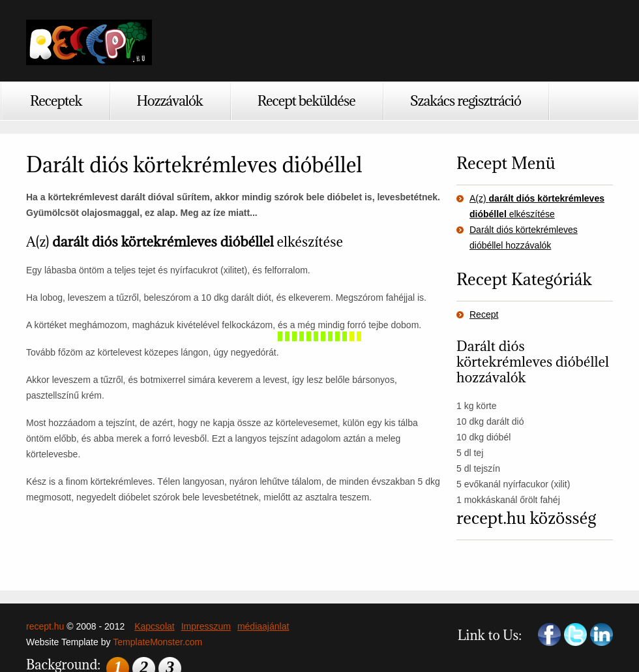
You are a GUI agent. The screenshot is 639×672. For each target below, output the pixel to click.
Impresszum (206, 626)
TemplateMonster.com (157, 642)
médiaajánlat (263, 626)
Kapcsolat (154, 626)
